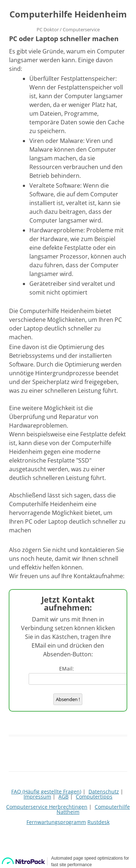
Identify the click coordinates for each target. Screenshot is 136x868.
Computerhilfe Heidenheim (68, 14)
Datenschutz (104, 791)
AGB (63, 797)
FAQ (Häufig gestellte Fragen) (46, 791)
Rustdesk (98, 822)
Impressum (37, 797)
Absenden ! (68, 699)
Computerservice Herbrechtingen (47, 807)
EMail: (68, 669)
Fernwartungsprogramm (56, 822)
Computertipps (94, 797)
